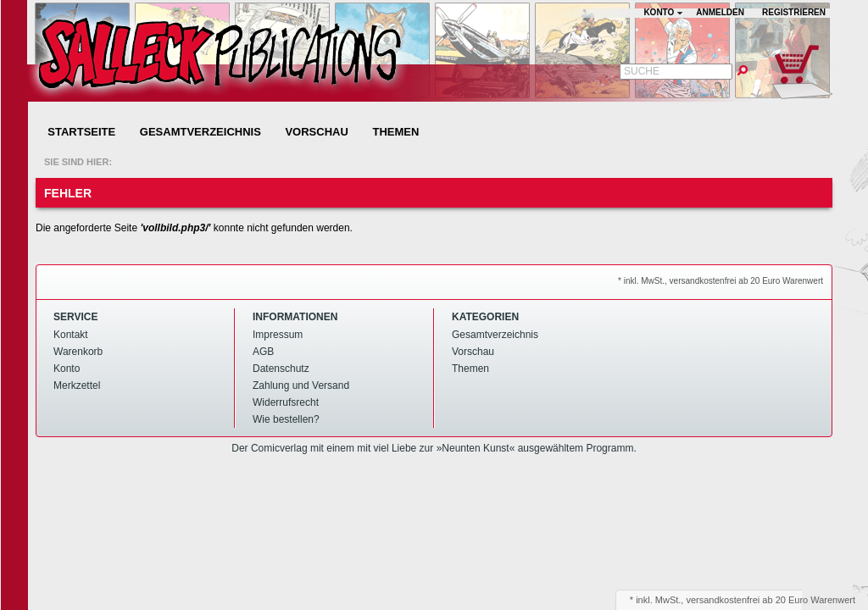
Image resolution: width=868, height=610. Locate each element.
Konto (67, 369)
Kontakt (71, 335)
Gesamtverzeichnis (200, 132)
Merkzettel (77, 385)
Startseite (81, 132)
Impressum (278, 335)
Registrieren (794, 12)
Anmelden (720, 12)
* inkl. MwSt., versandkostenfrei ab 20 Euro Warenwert (721, 281)
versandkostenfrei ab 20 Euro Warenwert (771, 600)
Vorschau (316, 132)
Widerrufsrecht (286, 402)
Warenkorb (78, 352)
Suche (642, 71)
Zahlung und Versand (301, 385)
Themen (395, 132)
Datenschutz (281, 369)
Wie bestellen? (286, 419)
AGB (263, 352)
